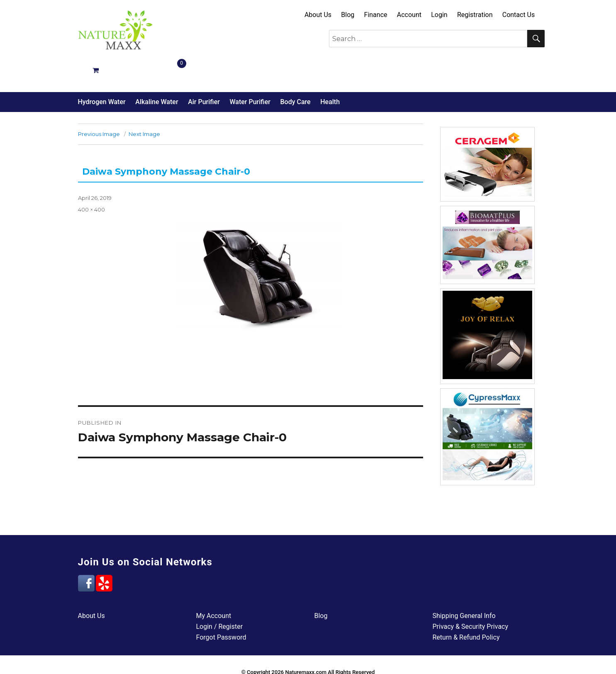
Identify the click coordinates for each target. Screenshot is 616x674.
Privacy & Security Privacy (471, 597)
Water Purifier (250, 72)
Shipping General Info (464, 586)
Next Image (144, 105)
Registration (475, 15)
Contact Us (519, 15)
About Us (318, 15)
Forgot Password (221, 608)
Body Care (295, 72)
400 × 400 (91, 180)
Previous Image (99, 105)
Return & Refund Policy (466, 608)
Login (439, 15)
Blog (348, 15)
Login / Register (220, 597)
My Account (214, 586)
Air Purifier (204, 72)
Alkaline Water (157, 72)
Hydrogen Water (102, 72)
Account (409, 15)
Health (330, 72)
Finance (376, 15)
